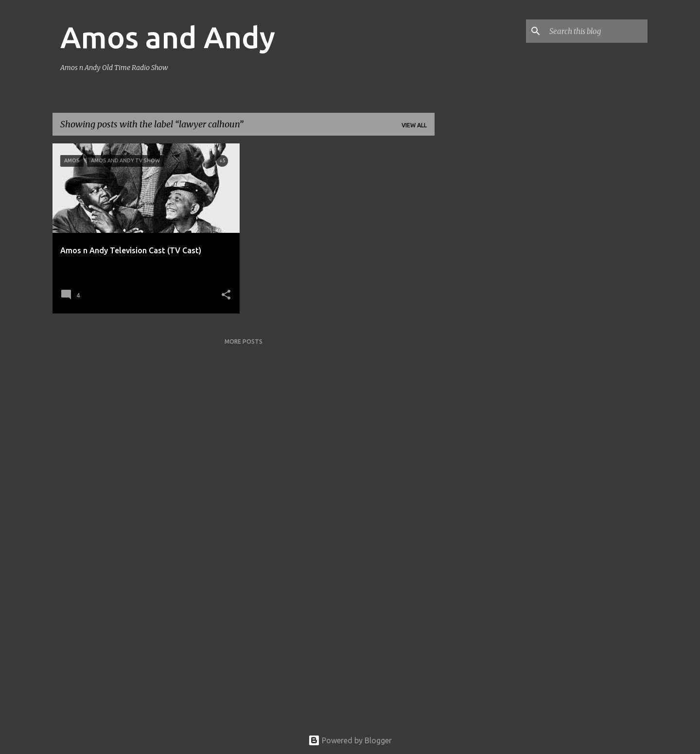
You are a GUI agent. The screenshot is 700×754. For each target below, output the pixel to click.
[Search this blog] (596, 31)
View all (414, 125)
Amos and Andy (168, 37)
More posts (244, 342)
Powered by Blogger (350, 740)
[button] (226, 295)
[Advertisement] (473, 289)
